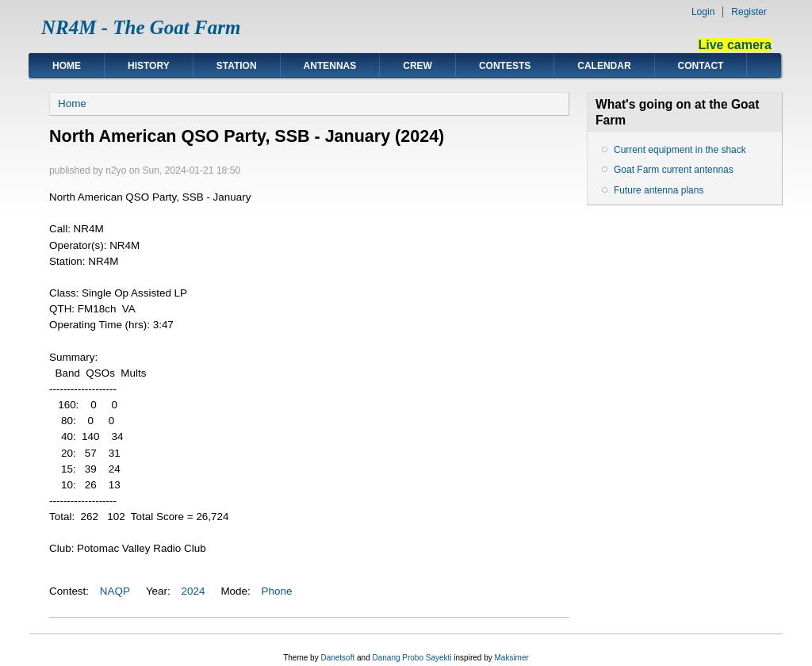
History (149, 66)
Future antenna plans (659, 190)
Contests (505, 66)
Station (237, 66)
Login (703, 12)
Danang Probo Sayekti (412, 658)
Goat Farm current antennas (674, 170)
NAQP (115, 591)
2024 (193, 591)
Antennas (330, 66)
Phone (277, 591)
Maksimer (511, 658)
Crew (417, 66)
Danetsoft (337, 658)
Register (749, 12)
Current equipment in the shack (680, 150)
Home (67, 66)
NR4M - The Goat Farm (141, 27)
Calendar (604, 66)
